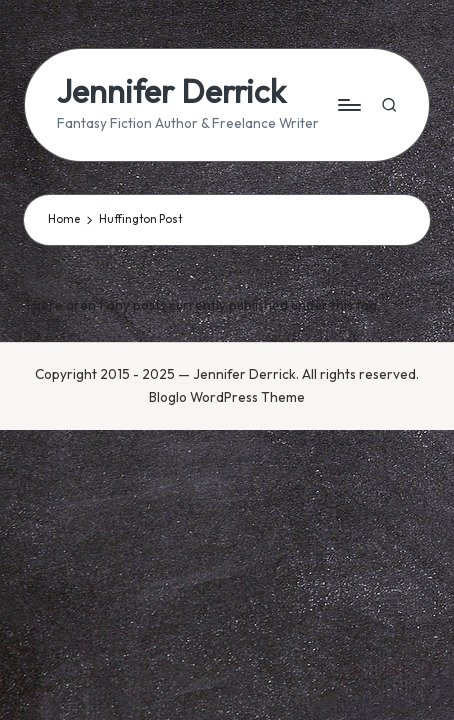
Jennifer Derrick (171, 91)
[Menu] (348, 104)
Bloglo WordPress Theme (227, 397)
